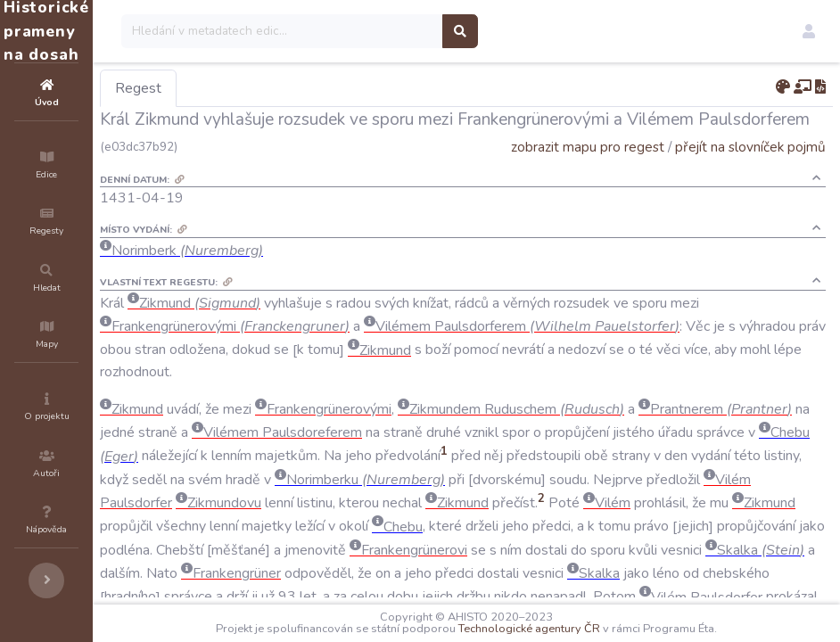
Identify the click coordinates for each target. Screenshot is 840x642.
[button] (809, 31)
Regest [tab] (245, 88)
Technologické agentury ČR (583, 629)
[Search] (389, 31)
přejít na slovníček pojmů (750, 147)
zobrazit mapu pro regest (588, 147)
